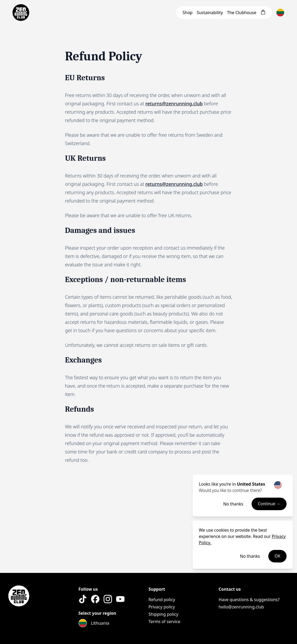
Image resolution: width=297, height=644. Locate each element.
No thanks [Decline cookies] (250, 556)
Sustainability (210, 13)
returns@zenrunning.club (174, 103)
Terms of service (164, 622)
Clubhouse (242, 13)
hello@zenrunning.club (241, 607)
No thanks (233, 504)
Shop (187, 13)
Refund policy (162, 600)
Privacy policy (162, 607)
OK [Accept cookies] (277, 556)
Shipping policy (163, 614)
